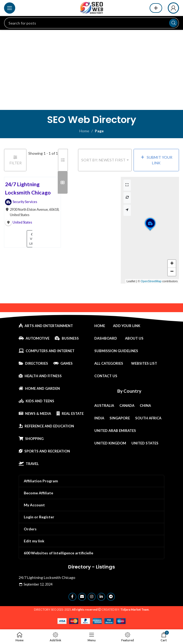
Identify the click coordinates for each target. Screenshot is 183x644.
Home (84, 131)
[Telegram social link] (111, 597)
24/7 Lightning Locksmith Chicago (47, 577)
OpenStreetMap (151, 281)
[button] (150, 230)
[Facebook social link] (72, 597)
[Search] (91, 23)
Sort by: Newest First (103, 160)
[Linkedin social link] (101, 597)
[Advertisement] (91, 70)
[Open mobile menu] (10, 8)
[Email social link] (82, 597)
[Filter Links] (15, 160)
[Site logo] (92, 8)
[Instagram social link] (92, 597)
